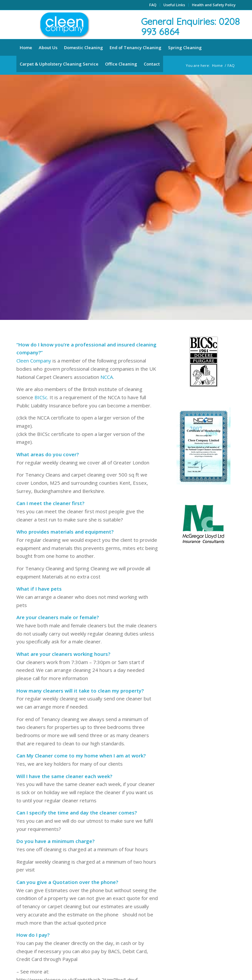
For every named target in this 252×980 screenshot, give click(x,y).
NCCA (107, 377)
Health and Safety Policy (214, 5)
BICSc (41, 397)
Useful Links (174, 5)
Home (217, 65)
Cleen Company (34, 361)
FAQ (153, 5)
